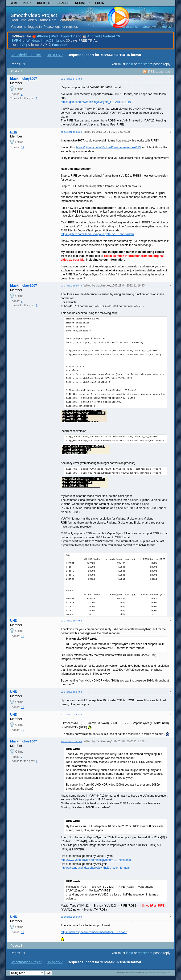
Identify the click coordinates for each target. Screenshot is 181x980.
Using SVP (55, 55)
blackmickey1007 (24, 79)
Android (94, 36)
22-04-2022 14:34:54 (71, 79)
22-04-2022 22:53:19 (71, 715)
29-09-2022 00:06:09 (71, 917)
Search (64, 3)
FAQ (24, 45)
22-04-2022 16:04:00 (71, 132)
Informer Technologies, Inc (159, 973)
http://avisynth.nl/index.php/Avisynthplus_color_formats (95, 868)
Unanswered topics (157, 27)
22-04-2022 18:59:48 (71, 286)
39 (23, 147)
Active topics (129, 27)
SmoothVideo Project (34, 15)
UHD (14, 132)
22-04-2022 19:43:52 (71, 621)
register (143, 64)
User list (44, 3)
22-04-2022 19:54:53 (71, 692)
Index (27, 3)
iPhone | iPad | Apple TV (56, 36)
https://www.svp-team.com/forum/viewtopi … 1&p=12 (94, 932)
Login (100, 3)
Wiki (14, 3)
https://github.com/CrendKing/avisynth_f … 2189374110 (96, 102)
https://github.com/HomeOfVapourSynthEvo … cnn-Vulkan (97, 234)
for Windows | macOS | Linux (38, 40)
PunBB (131, 973)
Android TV (111, 36)
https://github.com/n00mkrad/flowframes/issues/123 (108, 147)
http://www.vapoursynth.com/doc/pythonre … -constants (96, 860)
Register (82, 3)
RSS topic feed (159, 72)
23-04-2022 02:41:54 (71, 741)
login (130, 64)
